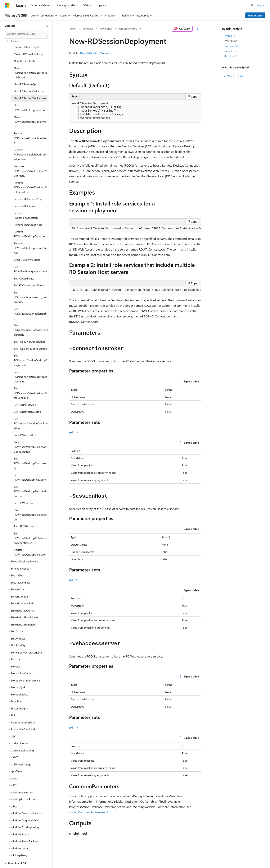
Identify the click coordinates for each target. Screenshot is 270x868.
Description (231, 41)
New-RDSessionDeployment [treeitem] (30, 85)
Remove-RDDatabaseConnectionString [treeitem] (31, 125)
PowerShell (106, 28)
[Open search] (252, 5)
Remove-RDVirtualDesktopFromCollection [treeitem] (31, 235)
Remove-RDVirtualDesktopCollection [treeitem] (30, 221)
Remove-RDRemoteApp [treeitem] (28, 186)
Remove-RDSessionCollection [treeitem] (26, 202)
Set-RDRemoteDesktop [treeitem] (27, 398)
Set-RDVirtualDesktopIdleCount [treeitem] (30, 464)
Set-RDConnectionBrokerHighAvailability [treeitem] (30, 284)
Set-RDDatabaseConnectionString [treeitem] (31, 300)
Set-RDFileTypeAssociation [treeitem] (29, 328)
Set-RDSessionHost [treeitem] (25, 422)
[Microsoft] (7, 5)
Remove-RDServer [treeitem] (25, 193)
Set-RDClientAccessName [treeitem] (29, 272)
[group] (135, 229)
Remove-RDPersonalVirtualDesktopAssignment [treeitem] (31, 158)
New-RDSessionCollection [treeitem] (29, 78)
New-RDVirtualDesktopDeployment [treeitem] (30, 108)
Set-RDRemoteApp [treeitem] (25, 392)
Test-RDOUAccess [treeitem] (24, 513)
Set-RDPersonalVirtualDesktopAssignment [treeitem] (31, 363)
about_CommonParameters (87, 812)
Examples (231, 46)
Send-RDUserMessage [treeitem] (27, 246)
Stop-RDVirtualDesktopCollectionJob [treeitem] (31, 501)
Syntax (229, 36)
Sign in (261, 5)
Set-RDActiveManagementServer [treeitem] (31, 256)
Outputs (230, 56)
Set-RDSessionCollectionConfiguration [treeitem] (31, 410)
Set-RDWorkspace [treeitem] (24, 490)
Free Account (255, 15)
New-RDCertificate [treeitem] (25, 48)
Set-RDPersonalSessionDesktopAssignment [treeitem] (31, 347)
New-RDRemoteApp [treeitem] (26, 71)
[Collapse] (47, 26)
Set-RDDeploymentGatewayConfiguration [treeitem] (31, 317)
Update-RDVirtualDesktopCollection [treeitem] (30, 539)
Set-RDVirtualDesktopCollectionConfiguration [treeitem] (30, 434)
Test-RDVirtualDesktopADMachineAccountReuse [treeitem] (30, 525)
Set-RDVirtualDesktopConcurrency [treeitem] (30, 450)
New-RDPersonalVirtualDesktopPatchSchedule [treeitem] (31, 59)
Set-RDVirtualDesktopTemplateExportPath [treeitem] (31, 478)
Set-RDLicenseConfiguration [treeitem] (30, 335)
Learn (73, 28)
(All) (74, 432)
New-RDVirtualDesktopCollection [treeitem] (30, 95)
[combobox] (26, 34)
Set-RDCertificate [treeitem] (24, 265)
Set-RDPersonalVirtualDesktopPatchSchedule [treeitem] (31, 380)
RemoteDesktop (128, 28)
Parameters (232, 51)
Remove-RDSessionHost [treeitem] (28, 211)
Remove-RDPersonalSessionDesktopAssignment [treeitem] (31, 141)
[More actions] (198, 29)
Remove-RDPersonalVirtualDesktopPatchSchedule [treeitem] (31, 174)
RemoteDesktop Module (94, 53)
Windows (88, 28)
